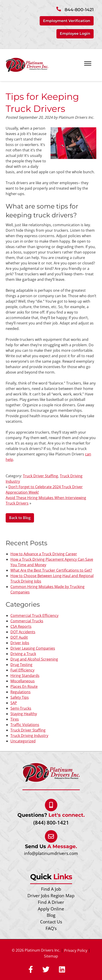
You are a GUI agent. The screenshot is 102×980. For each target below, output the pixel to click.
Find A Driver (51, 902)
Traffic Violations (25, 725)
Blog (51, 915)
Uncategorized (23, 741)
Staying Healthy (24, 714)
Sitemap (51, 956)
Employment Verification (67, 21)
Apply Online (51, 909)
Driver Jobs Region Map (51, 896)
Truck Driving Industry (29, 736)
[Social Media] (31, 970)
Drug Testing (21, 665)
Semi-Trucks (21, 708)
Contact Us (51, 922)
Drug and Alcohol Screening (34, 659)
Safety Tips (20, 697)
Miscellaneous (23, 681)
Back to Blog (20, 518)
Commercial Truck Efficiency (34, 616)
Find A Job (51, 889)
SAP (14, 703)
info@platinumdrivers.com (51, 853)
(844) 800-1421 (51, 823)
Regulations (21, 692)
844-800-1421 (79, 10)
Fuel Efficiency (22, 670)
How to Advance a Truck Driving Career (44, 554)
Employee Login (75, 34)
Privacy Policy (76, 950)
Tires (15, 719)
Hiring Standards (25, 676)
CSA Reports (21, 626)
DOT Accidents (23, 632)
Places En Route (24, 686)
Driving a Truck (23, 654)
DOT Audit (19, 637)
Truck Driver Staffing (40, 476)
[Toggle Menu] (88, 63)
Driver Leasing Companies (33, 648)
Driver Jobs (20, 643)
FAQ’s (51, 928)
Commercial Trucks (27, 621)
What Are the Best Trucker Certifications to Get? (51, 570)
